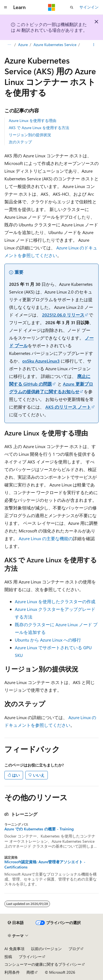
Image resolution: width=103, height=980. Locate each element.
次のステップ (20, 142)
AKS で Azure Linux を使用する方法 (39, 128)
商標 (30, 972)
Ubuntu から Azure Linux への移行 (48, 640)
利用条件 (12, 972)
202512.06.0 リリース (63, 315)
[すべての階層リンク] (9, 45)
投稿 (8, 957)
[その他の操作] (94, 45)
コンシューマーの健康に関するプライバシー (43, 964)
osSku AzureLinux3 (41, 361)
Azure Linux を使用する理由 (33, 120)
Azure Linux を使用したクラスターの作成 (55, 601)
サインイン (89, 7)
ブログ (74, 949)
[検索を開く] (72, 7)
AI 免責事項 (14, 949)
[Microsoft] (52, 7)
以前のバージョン (46, 949)
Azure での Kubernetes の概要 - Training (39, 829)
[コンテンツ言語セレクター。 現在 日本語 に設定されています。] (16, 923)
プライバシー (30, 957)
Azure (23, 45)
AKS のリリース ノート (68, 407)
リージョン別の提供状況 (30, 135)
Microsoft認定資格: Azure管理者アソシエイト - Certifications (45, 864)
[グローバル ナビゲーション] (5, 7)
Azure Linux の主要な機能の (46, 538)
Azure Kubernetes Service (55, 45)
